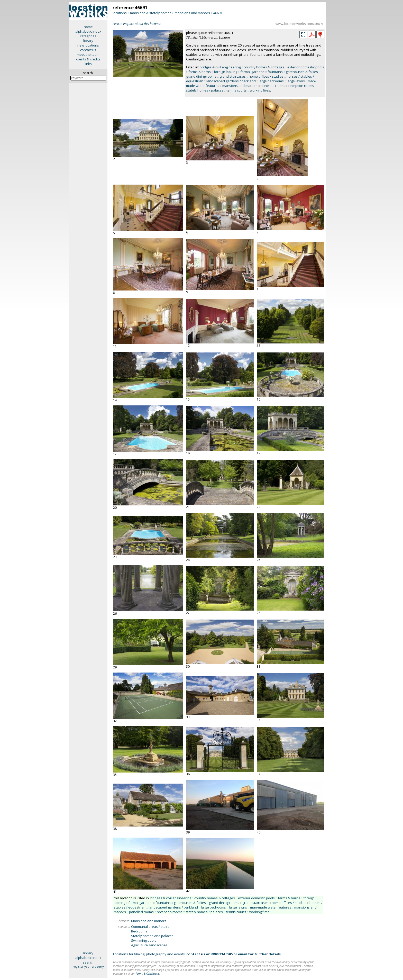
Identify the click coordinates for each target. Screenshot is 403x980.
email (243, 954)
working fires (260, 90)
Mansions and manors (149, 921)
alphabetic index (88, 31)
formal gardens (252, 72)
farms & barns (200, 72)
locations (120, 13)
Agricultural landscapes (149, 945)
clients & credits (88, 59)
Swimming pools (144, 940)
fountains (275, 72)
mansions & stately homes (151, 13)
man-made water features (271, 907)
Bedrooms (139, 931)
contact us (88, 50)
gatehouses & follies (302, 72)
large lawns (296, 81)
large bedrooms (271, 81)
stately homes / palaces (205, 90)
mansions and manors (192, 13)
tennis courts (237, 90)
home (88, 27)
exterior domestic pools (306, 67)
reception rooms (301, 86)
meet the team (88, 55)
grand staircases (233, 76)
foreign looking (226, 72)
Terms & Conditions (147, 973)
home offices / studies (266, 76)
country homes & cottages (264, 67)
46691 (218, 13)
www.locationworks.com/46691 (299, 24)
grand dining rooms (201, 76)
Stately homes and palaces (152, 936)
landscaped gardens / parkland (231, 81)
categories (88, 36)
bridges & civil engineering (220, 67)
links (88, 64)
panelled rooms (273, 86)
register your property (88, 967)
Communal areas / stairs (150, 927)
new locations (88, 45)
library (88, 41)
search (88, 962)
